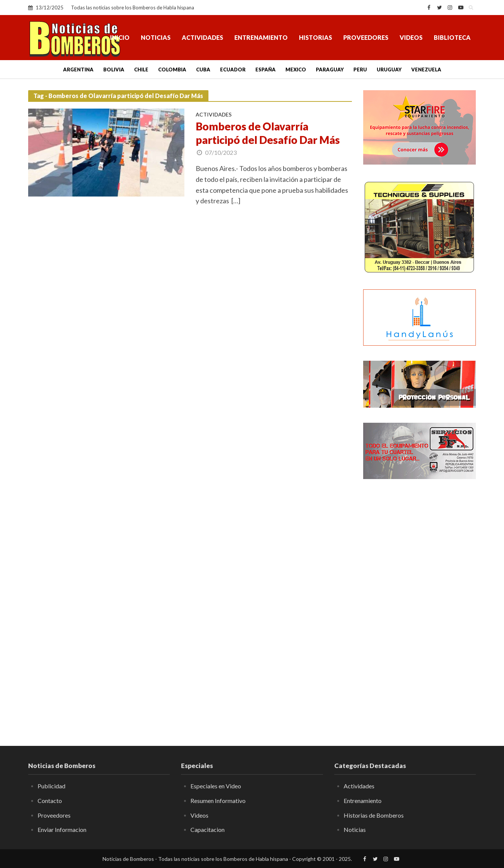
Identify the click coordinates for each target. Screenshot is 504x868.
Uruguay (389, 70)
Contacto (50, 801)
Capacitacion (207, 829)
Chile (141, 70)
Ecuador (233, 70)
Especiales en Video (216, 786)
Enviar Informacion (62, 829)
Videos (411, 37)
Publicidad (51, 786)
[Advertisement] (419, 607)
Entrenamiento (261, 37)
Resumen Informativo (218, 801)
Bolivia (114, 70)
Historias (315, 37)
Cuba (203, 70)
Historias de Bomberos (374, 815)
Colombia (172, 70)
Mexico (296, 70)
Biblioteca (452, 37)
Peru (360, 70)
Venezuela (426, 70)
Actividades (202, 37)
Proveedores (366, 37)
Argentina (78, 70)
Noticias (156, 37)
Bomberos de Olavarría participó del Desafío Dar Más (268, 133)
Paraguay (330, 70)
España (266, 70)
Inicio (120, 37)
